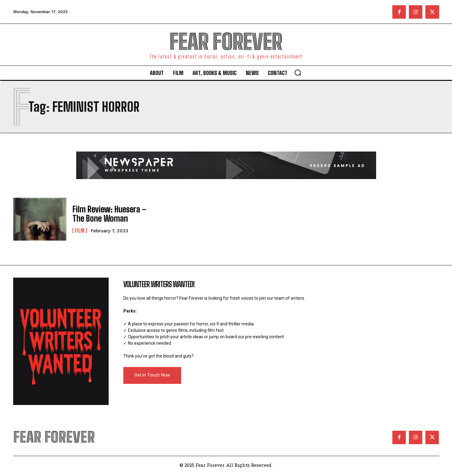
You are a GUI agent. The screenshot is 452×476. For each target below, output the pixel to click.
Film (80, 230)
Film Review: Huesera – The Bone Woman (105, 214)
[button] (298, 73)
